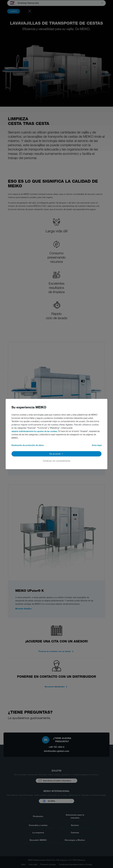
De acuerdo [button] (55, 454)
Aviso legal (97, 445)
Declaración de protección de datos (28, 445)
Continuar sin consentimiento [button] (57, 461)
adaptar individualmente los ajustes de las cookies (34, 431)
